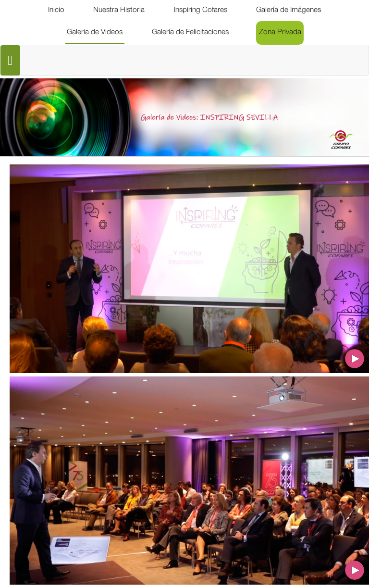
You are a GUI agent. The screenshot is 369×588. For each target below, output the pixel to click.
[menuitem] (56, 11)
